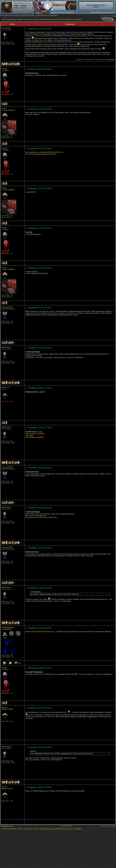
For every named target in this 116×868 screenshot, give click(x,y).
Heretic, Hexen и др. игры (28, 19)
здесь (31, 760)
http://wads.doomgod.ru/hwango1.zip (40, 631)
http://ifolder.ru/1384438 (35, 437)
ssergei (4, 68)
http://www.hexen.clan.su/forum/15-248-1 (41, 517)
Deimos (4, 707)
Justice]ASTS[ (7, 307)
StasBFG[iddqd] (8, 627)
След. (114, 16)
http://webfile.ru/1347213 (35, 434)
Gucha (4, 108)
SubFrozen (6, 387)
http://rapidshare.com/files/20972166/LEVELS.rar (44, 152)
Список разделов (9, 19)
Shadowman (6, 28)
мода (42, 36)
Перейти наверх (67, 826)
